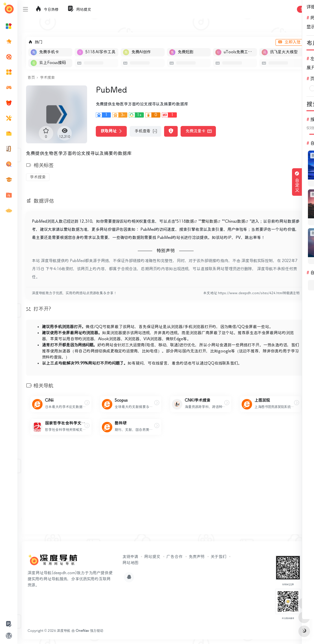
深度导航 (64, 631)
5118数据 (185, 222)
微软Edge (174, 339)
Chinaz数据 (235, 222)
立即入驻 (289, 42)
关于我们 (218, 557)
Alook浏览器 (109, 339)
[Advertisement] (166, 489)
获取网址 (111, 131)
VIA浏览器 (153, 339)
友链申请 (130, 557)
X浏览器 (132, 339)
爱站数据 (209, 222)
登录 (304, 9)
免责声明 (197, 557)
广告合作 (175, 557)
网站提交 (152, 557)
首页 (31, 78)
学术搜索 (47, 78)
